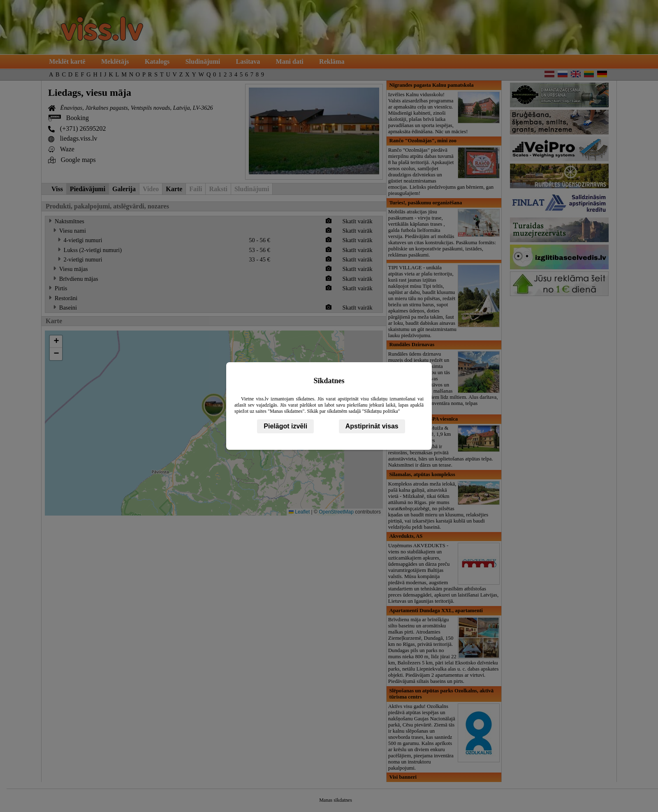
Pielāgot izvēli (285, 426)
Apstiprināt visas (372, 426)
